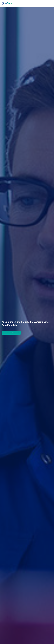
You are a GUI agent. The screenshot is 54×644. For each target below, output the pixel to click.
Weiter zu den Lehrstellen (11, 333)
